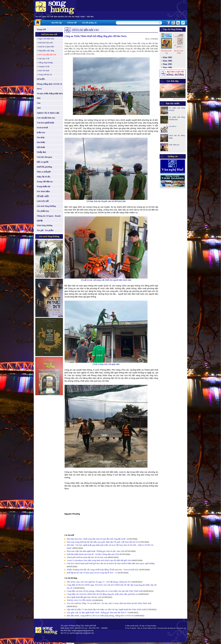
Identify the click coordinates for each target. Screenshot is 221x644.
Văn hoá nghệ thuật (45, 123)
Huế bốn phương (44, 167)
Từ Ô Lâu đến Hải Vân (47, 55)
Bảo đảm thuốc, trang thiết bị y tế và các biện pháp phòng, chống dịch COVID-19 (100, 616)
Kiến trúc (41, 132)
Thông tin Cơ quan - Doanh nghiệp (49, 218)
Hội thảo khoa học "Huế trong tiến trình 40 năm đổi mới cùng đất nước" (97, 539)
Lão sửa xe (173, 126)
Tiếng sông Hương (46, 63)
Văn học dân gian (44, 157)
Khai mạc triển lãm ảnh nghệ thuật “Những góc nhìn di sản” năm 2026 (96, 551)
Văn (39, 103)
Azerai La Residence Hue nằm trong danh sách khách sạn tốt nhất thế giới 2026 (99, 560)
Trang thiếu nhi (44, 186)
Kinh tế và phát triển (46, 47)
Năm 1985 (167, 64)
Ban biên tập (57, 23)
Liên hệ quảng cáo (89, 23)
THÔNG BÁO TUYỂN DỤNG (79, 600)
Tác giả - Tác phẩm (45, 230)
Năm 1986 (167, 68)
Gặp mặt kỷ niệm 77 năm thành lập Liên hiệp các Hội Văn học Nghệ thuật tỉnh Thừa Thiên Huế (106, 609)
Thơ (39, 108)
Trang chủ (41, 29)
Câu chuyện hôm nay (46, 118)
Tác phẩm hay (43, 211)
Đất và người (43, 162)
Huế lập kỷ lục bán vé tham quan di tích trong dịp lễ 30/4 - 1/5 (92, 573)
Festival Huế (42, 128)
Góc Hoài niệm (43, 191)
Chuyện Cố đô (44, 67)
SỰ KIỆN (41, 79)
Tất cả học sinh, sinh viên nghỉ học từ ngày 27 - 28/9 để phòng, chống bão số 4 (99, 582)
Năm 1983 (167, 57)
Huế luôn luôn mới (49, 34)
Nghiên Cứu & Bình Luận (48, 113)
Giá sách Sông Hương (46, 206)
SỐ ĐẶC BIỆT (43, 196)
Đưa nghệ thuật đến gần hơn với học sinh (84, 597)
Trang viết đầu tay (45, 182)
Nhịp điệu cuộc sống (46, 51)
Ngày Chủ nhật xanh (46, 39)
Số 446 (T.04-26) (166, 52)
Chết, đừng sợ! (174, 145)
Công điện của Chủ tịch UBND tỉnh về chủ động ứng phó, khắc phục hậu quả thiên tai (102, 594)
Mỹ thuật (41, 147)
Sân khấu (41, 142)
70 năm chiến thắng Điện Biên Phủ (50, 96)
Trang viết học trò (45, 75)
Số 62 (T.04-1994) (179, 52)
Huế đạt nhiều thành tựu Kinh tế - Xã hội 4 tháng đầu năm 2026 (93, 554)
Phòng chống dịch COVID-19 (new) (49, 86)
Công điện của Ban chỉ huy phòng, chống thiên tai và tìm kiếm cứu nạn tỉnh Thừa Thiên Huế (105, 591)
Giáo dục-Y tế (44, 59)
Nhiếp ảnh (41, 152)
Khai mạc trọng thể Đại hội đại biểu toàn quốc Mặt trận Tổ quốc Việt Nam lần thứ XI (102, 542)
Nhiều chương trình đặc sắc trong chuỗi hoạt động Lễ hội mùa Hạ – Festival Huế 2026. (103, 570)
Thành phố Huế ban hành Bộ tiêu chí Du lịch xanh (87, 557)
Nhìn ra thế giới (44, 172)
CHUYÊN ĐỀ (43, 201)
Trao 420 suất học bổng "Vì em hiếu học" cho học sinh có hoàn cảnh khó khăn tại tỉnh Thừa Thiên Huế (109, 603)
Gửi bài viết (72, 23)
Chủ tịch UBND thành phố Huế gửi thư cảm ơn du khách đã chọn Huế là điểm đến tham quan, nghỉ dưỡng (111, 563)
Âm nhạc (41, 137)
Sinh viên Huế (44, 71)
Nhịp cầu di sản (44, 177)
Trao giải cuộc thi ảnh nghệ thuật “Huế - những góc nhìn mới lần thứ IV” (97, 612)
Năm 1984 (167, 61)
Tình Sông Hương (45, 225)
